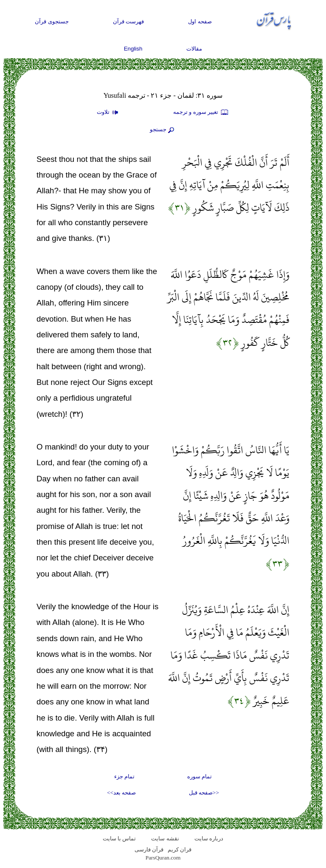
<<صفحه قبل (204, 793)
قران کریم (180, 850)
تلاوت (109, 113)
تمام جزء (124, 776)
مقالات (194, 49)
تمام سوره (200, 776)
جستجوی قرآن (52, 21)
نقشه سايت (165, 838)
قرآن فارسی (149, 850)
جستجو (163, 130)
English (133, 49)
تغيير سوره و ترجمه (201, 113)
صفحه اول (200, 21)
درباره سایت (209, 838)
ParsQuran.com (163, 858)
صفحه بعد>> (121, 793)
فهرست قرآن (129, 21)
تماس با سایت (119, 838)
